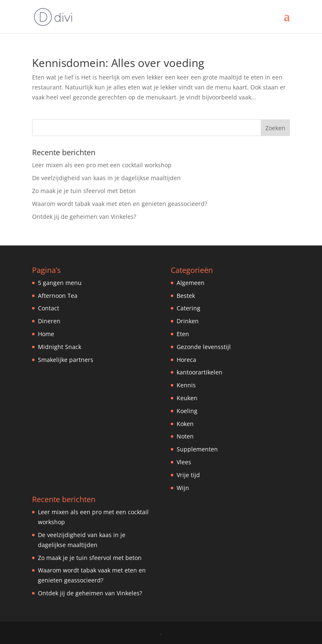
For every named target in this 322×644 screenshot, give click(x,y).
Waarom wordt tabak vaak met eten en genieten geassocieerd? (120, 204)
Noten (185, 436)
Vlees (184, 462)
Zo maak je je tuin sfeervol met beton (84, 191)
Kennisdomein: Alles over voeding (118, 63)
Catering (188, 308)
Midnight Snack (60, 347)
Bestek (186, 296)
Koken (185, 424)
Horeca (186, 360)
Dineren (49, 321)
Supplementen (197, 449)
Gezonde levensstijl (204, 347)
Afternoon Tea (58, 296)
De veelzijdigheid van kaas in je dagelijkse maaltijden (106, 178)
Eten (183, 334)
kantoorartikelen (200, 372)
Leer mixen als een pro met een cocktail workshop (102, 165)
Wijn (183, 488)
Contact (49, 308)
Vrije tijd (188, 475)
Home (46, 334)
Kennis (186, 385)
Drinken (188, 321)
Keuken (187, 398)
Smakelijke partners (66, 360)
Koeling (187, 411)
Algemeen (191, 283)
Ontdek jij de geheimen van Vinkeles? (84, 217)
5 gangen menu (60, 283)
